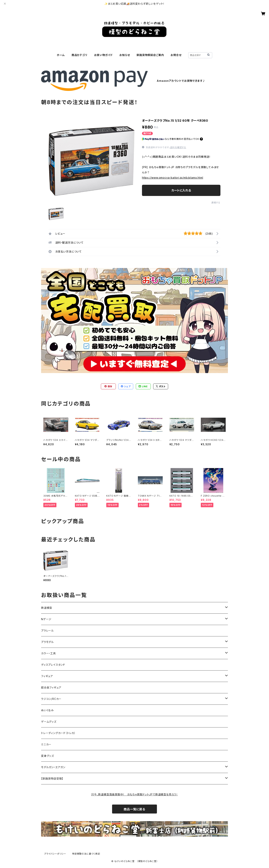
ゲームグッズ (49, 722)
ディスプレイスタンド (53, 665)
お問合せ (176, 55)
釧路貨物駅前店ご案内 (150, 55)
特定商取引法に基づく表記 (86, 854)
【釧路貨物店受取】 (52, 779)
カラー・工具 (48, 653)
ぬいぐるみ (47, 710)
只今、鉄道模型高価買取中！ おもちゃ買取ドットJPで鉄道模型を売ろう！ (134, 794)
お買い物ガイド (103, 55)
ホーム (61, 55)
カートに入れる (181, 190)
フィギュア (47, 676)
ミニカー (46, 744)
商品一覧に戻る (134, 809)
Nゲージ (46, 619)
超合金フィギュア (51, 687)
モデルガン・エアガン (53, 767)
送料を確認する (178, 147)
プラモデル (47, 642)
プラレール (47, 631)
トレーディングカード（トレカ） (58, 733)
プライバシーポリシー (55, 854)
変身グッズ (48, 756)
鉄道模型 (47, 608)
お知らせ (125, 55)
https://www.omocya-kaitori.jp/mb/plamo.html (173, 178)
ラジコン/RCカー (51, 699)
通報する (216, 203)
